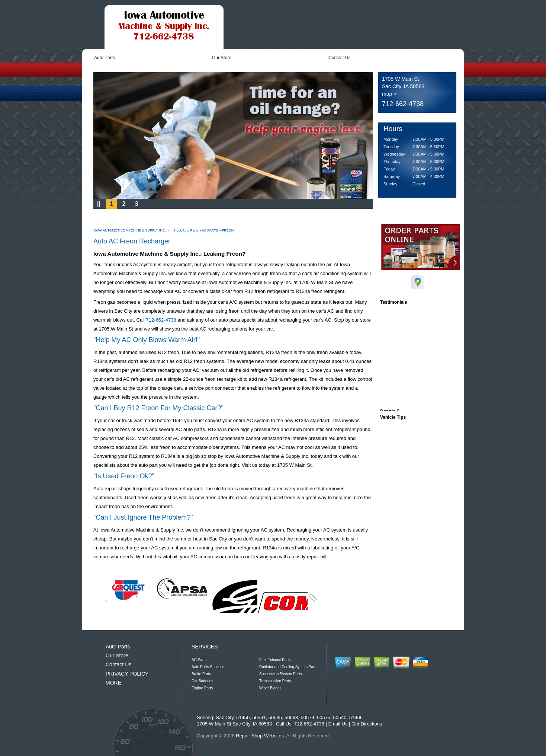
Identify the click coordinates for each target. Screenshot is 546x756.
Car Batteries (202, 681)
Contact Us (339, 58)
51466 (356, 717)
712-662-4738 (403, 104)
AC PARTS (210, 230)
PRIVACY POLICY (127, 674)
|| (99, 204)
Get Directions (367, 724)
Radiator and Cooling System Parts (288, 667)
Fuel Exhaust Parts (275, 660)
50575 (324, 717)
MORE (113, 683)
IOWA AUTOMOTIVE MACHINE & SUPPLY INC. (130, 230)
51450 (243, 717)
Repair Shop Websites (260, 736)
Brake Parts (201, 674)
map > (389, 94)
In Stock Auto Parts (184, 230)
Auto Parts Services (208, 667)
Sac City (224, 717)
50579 (308, 717)
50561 (259, 717)
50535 (275, 717)
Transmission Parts (275, 681)
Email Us (338, 724)
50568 (291, 717)
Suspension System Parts (281, 674)
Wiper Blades (270, 688)
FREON (228, 230)
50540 (340, 717)
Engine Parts (202, 688)
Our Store (222, 58)
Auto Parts (105, 58)
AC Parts (199, 660)
